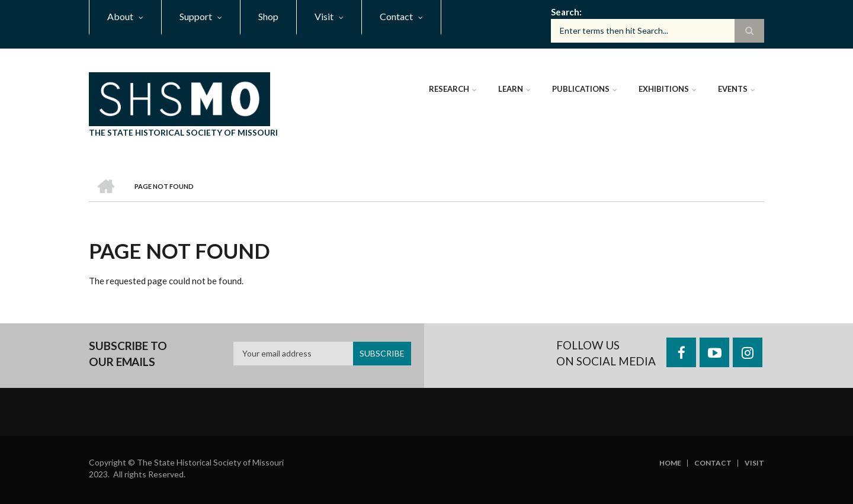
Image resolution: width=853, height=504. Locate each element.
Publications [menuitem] (581, 89)
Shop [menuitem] (268, 16)
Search (565, 12)
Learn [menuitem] (511, 89)
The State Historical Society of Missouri (183, 132)
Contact (713, 463)
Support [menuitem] (196, 16)
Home (670, 463)
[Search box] (658, 31)
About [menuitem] (120, 16)
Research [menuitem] (449, 89)
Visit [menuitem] (324, 16)
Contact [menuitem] (396, 16)
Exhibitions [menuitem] (664, 89)
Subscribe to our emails (128, 354)
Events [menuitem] (733, 89)
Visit (754, 463)
